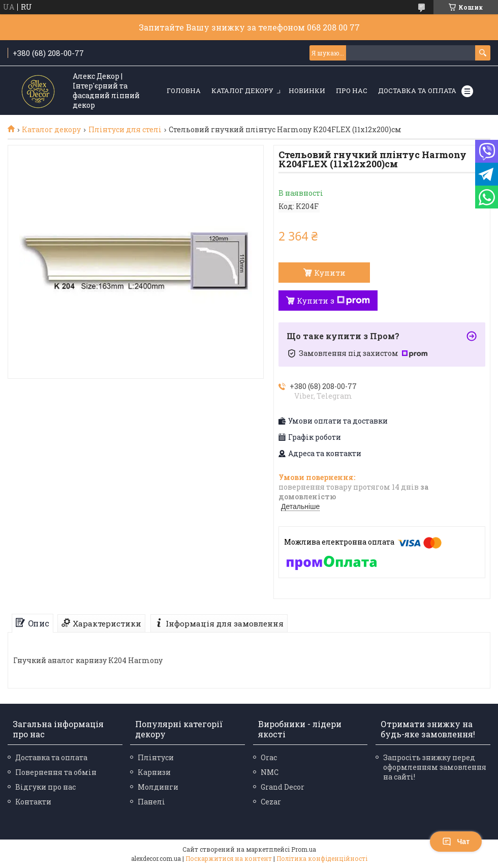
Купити (330, 273)
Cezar (271, 802)
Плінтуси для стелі (125, 130)
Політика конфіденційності (322, 858)
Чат (456, 842)
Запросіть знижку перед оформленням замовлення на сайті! (435, 767)
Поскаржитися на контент (229, 858)
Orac (269, 757)
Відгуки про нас (45, 787)
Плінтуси (156, 757)
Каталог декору (242, 91)
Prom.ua (304, 849)
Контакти (33, 802)
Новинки (307, 91)
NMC (270, 772)
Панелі (151, 802)
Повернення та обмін (56, 772)
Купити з (333, 301)
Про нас (352, 91)
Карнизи (154, 772)
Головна (184, 91)
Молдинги (158, 787)
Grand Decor (283, 787)
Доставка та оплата (417, 91)
